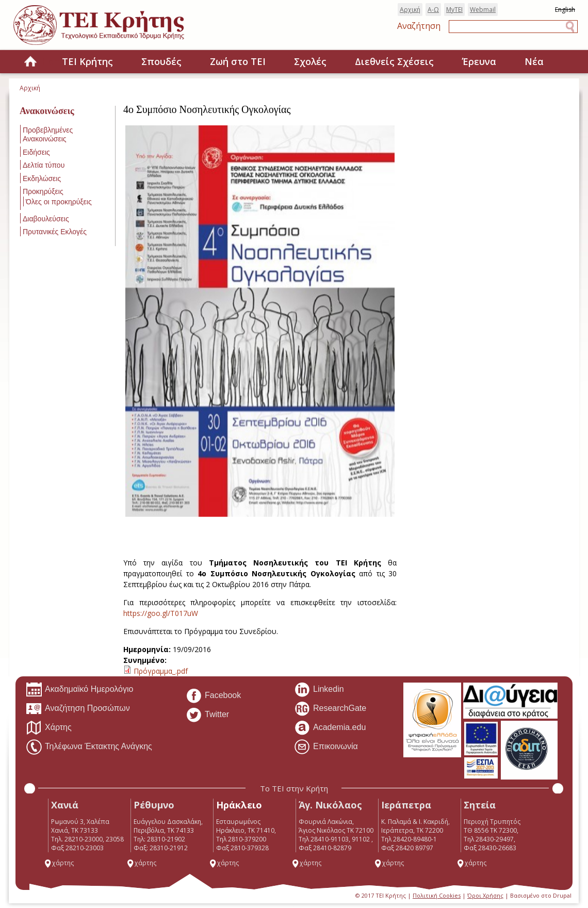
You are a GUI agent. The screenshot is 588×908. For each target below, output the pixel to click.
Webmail (483, 10)
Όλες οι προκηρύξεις (59, 202)
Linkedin (319, 690)
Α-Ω (433, 10)
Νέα (534, 61)
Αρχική (410, 10)
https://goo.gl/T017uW (162, 613)
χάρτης (59, 863)
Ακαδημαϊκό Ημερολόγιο (79, 690)
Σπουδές (161, 61)
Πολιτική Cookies (437, 895)
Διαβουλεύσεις (46, 219)
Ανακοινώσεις (47, 111)
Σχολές (310, 61)
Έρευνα (479, 61)
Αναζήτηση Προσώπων (78, 709)
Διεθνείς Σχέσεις (394, 61)
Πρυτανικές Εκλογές (55, 232)
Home (30, 62)
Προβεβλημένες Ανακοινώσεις (48, 134)
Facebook (213, 696)
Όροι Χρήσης (485, 895)
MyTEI (454, 10)
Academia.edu (330, 728)
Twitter (207, 715)
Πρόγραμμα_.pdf (161, 671)
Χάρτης (49, 728)
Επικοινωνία (326, 747)
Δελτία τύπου (44, 165)
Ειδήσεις (36, 152)
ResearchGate (330, 709)
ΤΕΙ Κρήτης (87, 61)
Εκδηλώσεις (42, 179)
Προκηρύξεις (43, 191)
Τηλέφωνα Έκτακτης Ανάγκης (89, 747)
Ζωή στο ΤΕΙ (238, 61)
